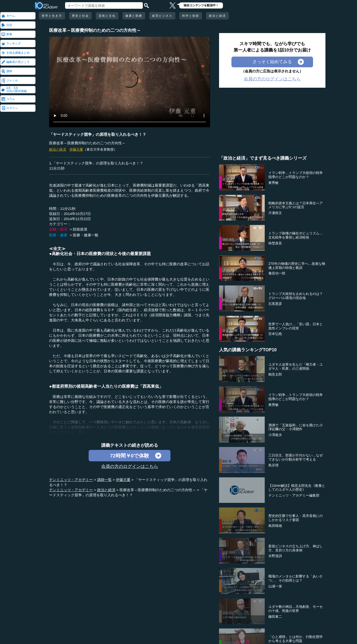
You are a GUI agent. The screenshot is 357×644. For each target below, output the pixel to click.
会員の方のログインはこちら (130, 466)
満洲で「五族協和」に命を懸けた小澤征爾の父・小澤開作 (296, 427)
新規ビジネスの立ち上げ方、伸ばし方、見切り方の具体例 (296, 548)
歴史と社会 (80, 16)
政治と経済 (217, 16)
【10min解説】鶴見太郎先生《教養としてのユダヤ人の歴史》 (297, 488)
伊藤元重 (76, 149)
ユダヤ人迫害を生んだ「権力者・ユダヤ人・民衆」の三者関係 (296, 366)
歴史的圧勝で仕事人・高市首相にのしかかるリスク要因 (296, 518)
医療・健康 (58, 235)
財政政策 (80, 229)
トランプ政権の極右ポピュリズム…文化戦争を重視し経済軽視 (296, 235)
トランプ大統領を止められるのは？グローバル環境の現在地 (296, 296)
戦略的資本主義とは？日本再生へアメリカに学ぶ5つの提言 (296, 205)
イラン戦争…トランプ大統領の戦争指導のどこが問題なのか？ (296, 175)
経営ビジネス (162, 16)
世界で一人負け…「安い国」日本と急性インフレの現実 (296, 326)
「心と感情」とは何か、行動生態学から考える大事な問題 (296, 639)
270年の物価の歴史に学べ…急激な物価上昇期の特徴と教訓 (297, 266)
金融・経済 (58, 229)
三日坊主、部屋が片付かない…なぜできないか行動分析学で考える (296, 457)
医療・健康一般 (86, 235)
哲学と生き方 (52, 16)
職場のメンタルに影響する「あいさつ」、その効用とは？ (296, 578)
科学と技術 (191, 16)
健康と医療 (134, 16)
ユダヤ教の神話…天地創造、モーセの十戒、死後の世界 (296, 609)
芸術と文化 (107, 16)
